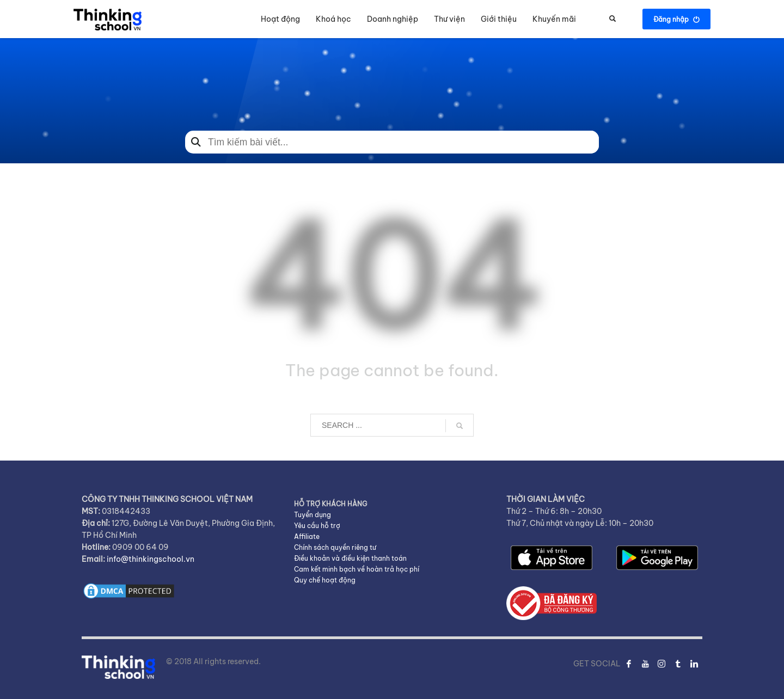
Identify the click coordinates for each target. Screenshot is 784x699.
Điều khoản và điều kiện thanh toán (350, 558)
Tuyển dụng (313, 515)
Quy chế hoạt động (325, 580)
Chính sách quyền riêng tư (335, 547)
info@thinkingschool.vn (151, 559)
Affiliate (307, 536)
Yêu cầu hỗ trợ (317, 526)
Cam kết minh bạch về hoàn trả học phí (357, 569)
